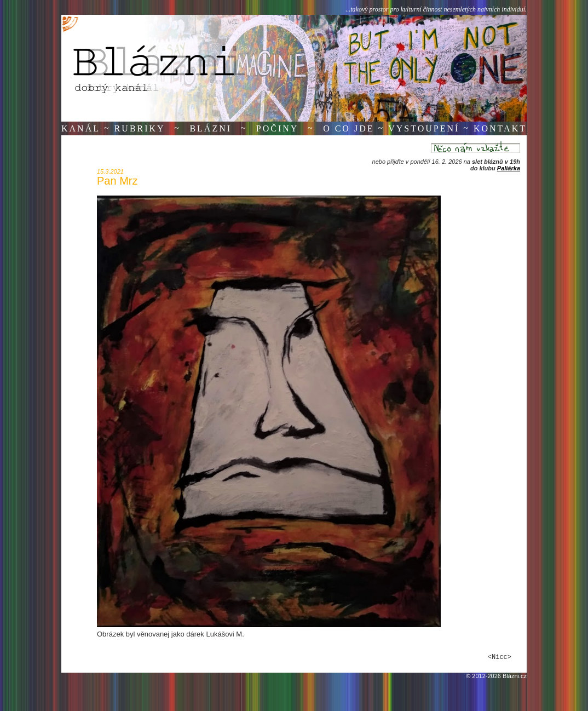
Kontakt (500, 128)
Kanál (81, 128)
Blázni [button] (211, 128)
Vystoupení (424, 128)
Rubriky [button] (140, 128)
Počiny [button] (278, 128)
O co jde (348, 128)
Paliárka (509, 168)
